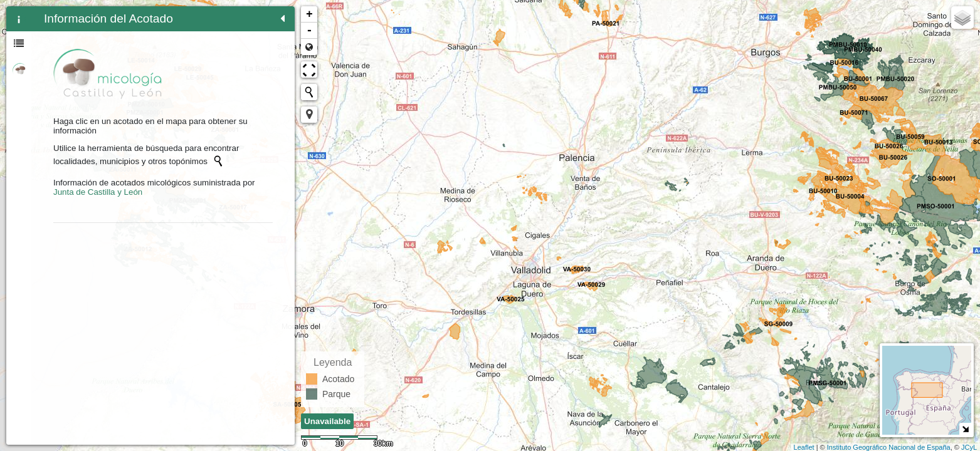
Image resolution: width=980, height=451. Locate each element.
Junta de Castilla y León (98, 192)
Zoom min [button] (309, 47)
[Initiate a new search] (218, 161)
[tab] (19, 19)
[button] (309, 115)
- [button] (309, 31)
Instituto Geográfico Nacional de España (889, 447)
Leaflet (804, 447)
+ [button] (309, 14)
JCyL (969, 447)
